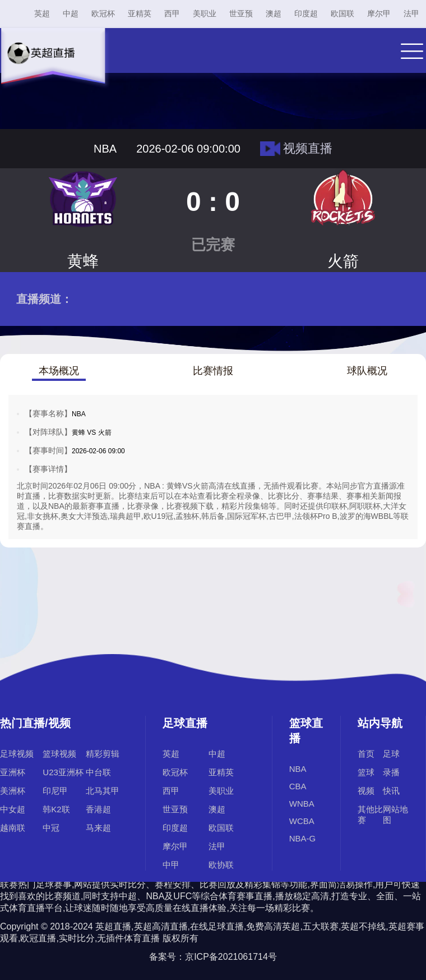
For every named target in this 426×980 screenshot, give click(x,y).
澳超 (274, 13)
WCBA (302, 821)
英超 (42, 13)
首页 (366, 754)
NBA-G (303, 838)
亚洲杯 (13, 772)
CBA (298, 786)
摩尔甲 (379, 13)
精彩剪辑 (103, 754)
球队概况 (367, 371)
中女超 (13, 809)
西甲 (172, 13)
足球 (391, 754)
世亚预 (241, 13)
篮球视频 (59, 754)
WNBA (302, 804)
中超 (71, 13)
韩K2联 (56, 809)
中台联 (98, 772)
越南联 (13, 828)
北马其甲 (103, 791)
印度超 (306, 13)
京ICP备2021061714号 (231, 957)
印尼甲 (55, 791)
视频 (366, 791)
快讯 (391, 791)
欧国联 (342, 13)
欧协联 (221, 865)
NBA (298, 769)
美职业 (205, 13)
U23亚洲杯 (63, 772)
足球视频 (17, 754)
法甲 (411, 13)
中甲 (171, 865)
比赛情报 (213, 371)
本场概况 (59, 371)
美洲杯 (13, 791)
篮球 (366, 772)
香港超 (98, 809)
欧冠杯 (103, 13)
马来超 (98, 828)
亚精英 (140, 13)
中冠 (51, 828)
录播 (391, 772)
